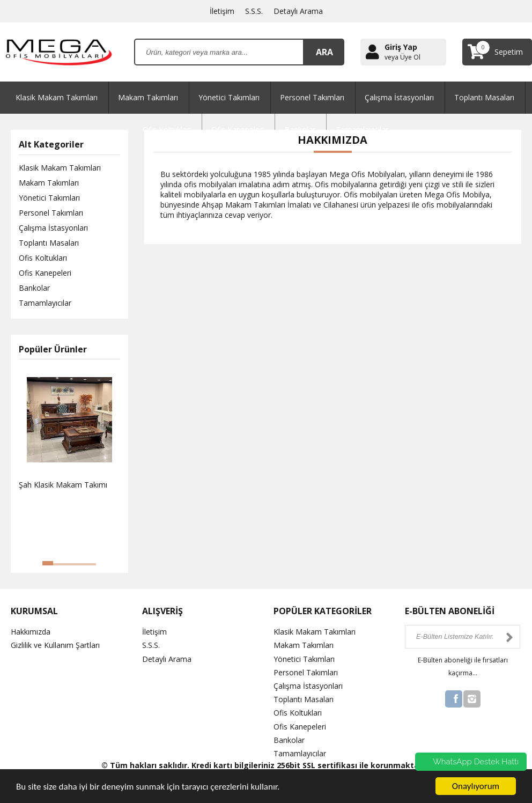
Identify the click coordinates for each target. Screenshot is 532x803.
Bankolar (34, 288)
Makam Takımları (148, 97)
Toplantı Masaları (484, 97)
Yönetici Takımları (229, 97)
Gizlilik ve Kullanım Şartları (55, 645)
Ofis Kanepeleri (45, 273)
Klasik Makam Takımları (57, 97)
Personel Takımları (312, 97)
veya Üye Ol (402, 57)
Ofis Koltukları (43, 258)
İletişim (222, 11)
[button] (48, 563)
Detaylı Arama (298, 11)
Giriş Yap (401, 47)
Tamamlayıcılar (45, 303)
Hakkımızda (31, 632)
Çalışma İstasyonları (399, 97)
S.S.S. (254, 11)
